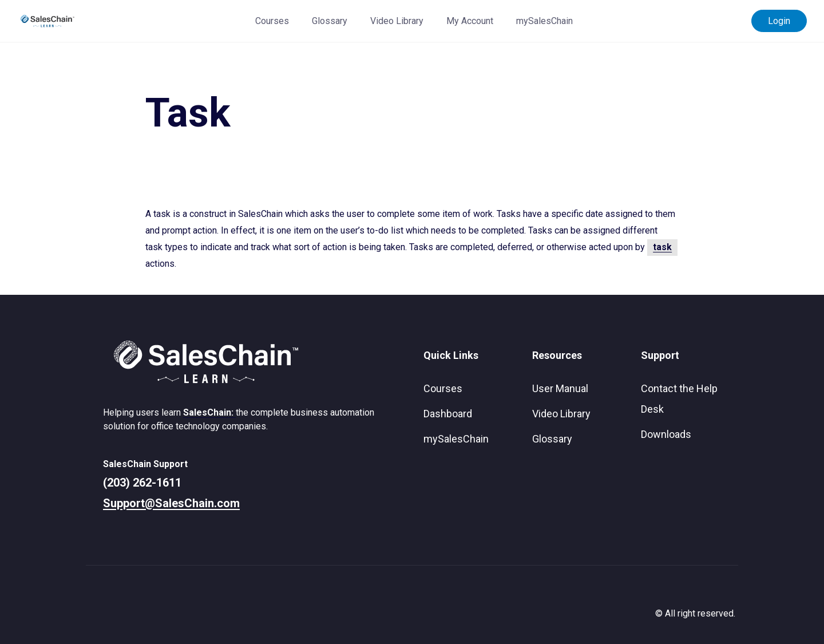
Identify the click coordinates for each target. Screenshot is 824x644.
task (662, 247)
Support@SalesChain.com (171, 503)
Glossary (330, 21)
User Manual (560, 388)
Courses (272, 21)
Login (779, 21)
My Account (470, 21)
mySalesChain (544, 21)
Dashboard (448, 414)
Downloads (666, 434)
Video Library (397, 21)
